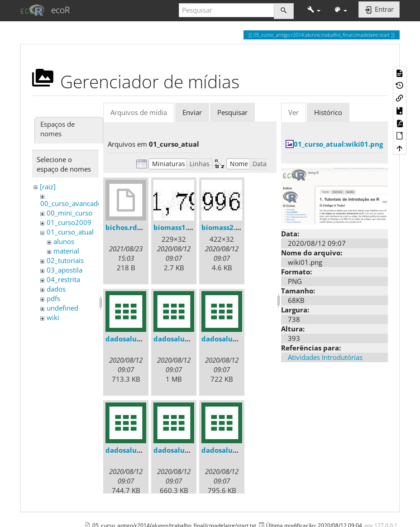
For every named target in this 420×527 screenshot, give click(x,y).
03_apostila (64, 270)
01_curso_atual (70, 232)
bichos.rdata (127, 227)
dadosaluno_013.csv (187, 450)
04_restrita (63, 279)
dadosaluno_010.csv (187, 339)
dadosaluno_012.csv (139, 450)
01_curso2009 (69, 222)
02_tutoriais (65, 260)
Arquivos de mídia (139, 112)
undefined (62, 308)
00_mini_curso (69, 213)
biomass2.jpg (224, 227)
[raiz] (48, 187)
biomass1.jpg (176, 227)
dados (56, 289)
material (66, 251)
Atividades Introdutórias (325, 357)
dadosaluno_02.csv (233, 450)
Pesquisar (232, 112)
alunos (64, 241)
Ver (294, 112)
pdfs (53, 298)
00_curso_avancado (71, 203)
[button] (314, 10)
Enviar (192, 112)
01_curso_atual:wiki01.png (338, 144)
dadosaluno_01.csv (137, 339)
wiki (53, 317)
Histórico (328, 112)
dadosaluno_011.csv (235, 339)
